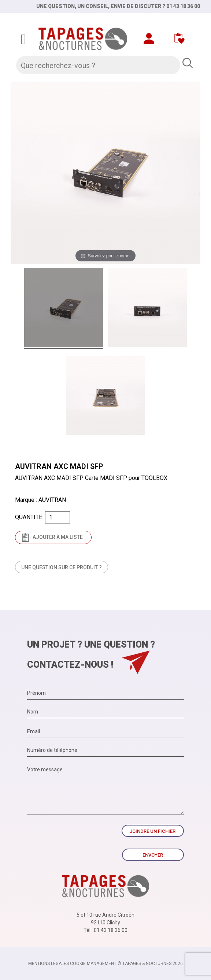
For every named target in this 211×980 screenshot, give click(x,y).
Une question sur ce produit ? (62, 567)
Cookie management (93, 964)
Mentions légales (49, 964)
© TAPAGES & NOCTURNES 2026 (150, 964)
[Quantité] (58, 517)
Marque (25, 500)
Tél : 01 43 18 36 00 (105, 930)
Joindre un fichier (153, 831)
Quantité (29, 517)
